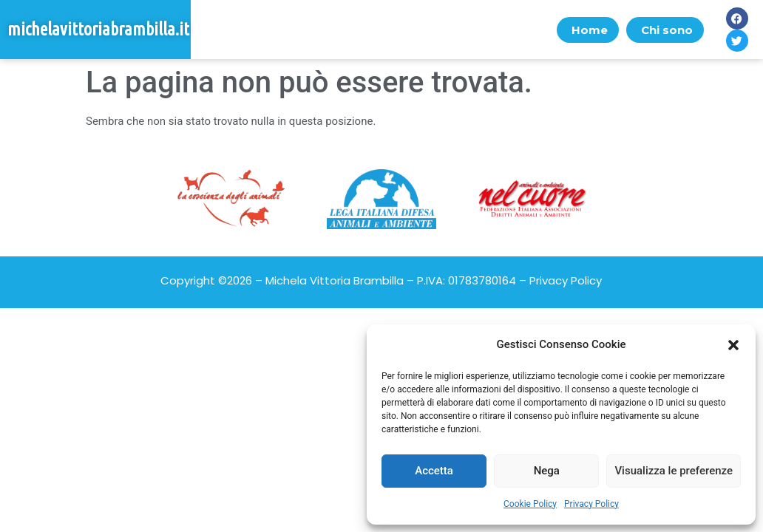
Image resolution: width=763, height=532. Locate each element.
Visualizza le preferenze (674, 471)
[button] (733, 345)
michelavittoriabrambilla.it (98, 29)
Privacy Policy (591, 504)
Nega (547, 471)
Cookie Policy (530, 504)
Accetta (434, 471)
